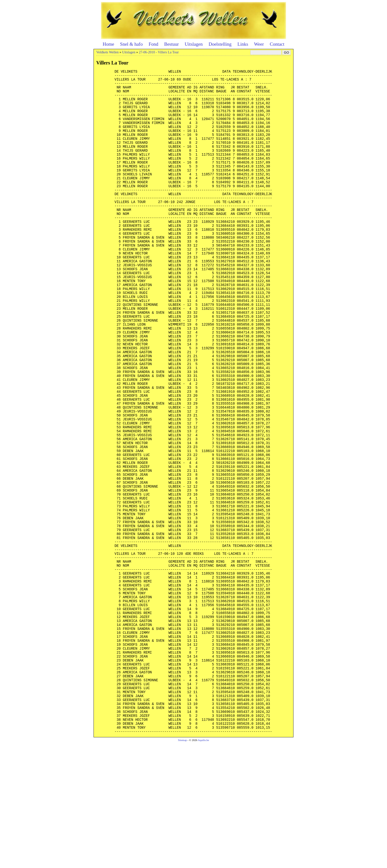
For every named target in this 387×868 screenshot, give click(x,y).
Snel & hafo (131, 44)
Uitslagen (194, 44)
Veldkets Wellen (107, 52)
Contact (277, 44)
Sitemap (182, 865)
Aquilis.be (203, 865)
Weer (259, 44)
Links (243, 44)
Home (108, 44)
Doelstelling (220, 44)
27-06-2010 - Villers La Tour (159, 52)
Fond (153, 44)
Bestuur (171, 44)
